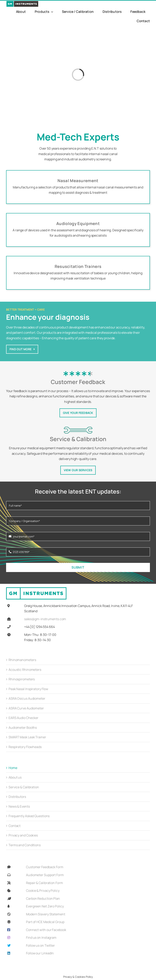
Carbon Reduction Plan (43, 898)
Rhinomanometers (22, 660)
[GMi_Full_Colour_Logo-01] (22, 2)
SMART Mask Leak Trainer (27, 737)
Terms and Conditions (25, 845)
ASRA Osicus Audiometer (27, 698)
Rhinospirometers (22, 679)
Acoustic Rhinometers (25, 670)
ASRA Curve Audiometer (26, 708)
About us (15, 777)
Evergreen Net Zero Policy (45, 906)
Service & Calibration (24, 787)
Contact (15, 826)
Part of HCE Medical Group (45, 922)
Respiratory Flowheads (25, 747)
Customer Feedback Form (45, 867)
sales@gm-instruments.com (45, 619)
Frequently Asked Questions (29, 816)
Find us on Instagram (41, 938)
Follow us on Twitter (40, 945)
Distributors (17, 797)
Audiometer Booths (23, 728)
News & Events (19, 806)
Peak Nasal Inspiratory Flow (28, 689)
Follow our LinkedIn (40, 953)
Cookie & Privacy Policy (43, 891)
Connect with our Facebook (46, 930)
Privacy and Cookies (23, 835)
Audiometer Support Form (45, 875)
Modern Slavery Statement (46, 914)
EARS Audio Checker (23, 718)
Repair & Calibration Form (44, 883)
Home (13, 768)
